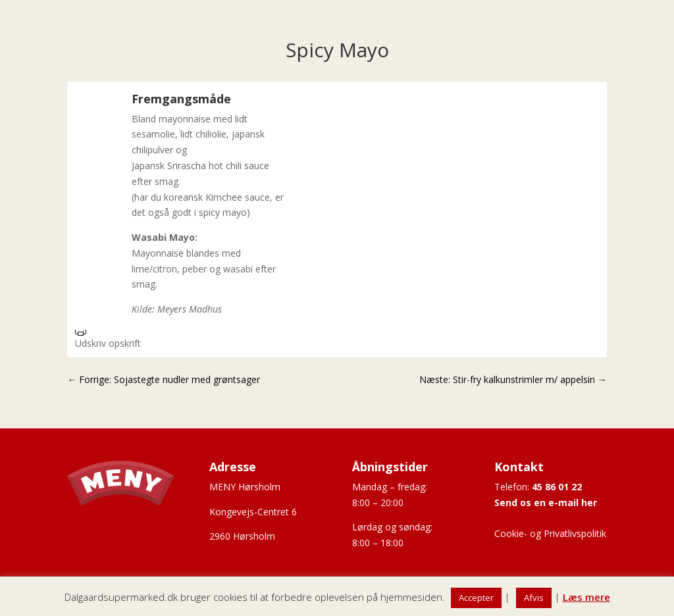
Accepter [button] (476, 598)
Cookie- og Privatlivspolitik (550, 533)
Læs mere (586, 597)
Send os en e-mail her (546, 502)
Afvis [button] (534, 598)
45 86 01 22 (557, 487)
